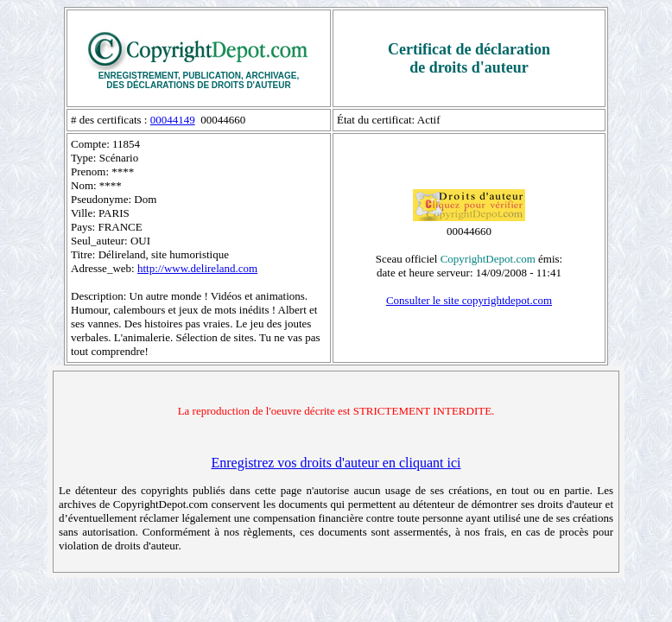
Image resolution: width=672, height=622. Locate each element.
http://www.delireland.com (197, 268)
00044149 (173, 120)
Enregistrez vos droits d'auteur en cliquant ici (336, 463)
